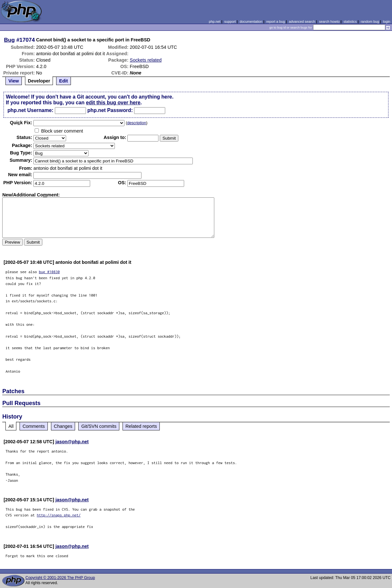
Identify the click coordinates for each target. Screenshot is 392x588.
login (387, 22)
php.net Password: (110, 110)
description (136, 123)
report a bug (276, 22)
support (230, 22)
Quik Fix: (21, 123)
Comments (34, 426)
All (11, 426)
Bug (10, 40)
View (14, 81)
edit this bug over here (113, 103)
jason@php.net (72, 442)
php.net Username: (30, 110)
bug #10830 (49, 272)
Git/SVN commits (99, 426)
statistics (350, 22)
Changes (63, 426)
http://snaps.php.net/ (59, 515)
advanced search (302, 22)
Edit (63, 81)
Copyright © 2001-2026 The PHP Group (60, 578)
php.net (215, 22)
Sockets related (146, 60)
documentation (251, 22)
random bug (370, 22)
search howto (329, 22)
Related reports (141, 426)
